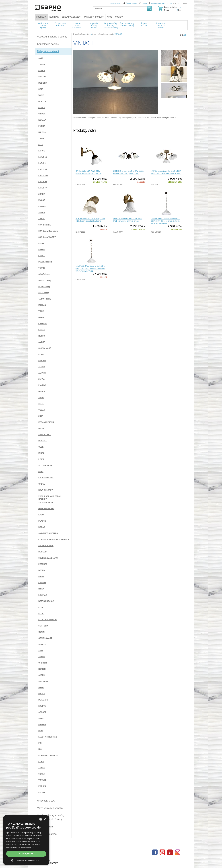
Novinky (119, 17)
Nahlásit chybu (115, 3)
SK (175, 3)
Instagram (178, 852)
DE (179, 3)
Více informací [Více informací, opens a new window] (28, 848)
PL (186, 3)
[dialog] (26, 840)
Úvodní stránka (132, 3)
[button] (26, 860)
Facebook (155, 852)
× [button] (45, 819)
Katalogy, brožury (94, 17)
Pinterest (170, 852)
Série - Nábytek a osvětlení (103, 34)
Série (88, 34)
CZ (172, 3)
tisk (185, 35)
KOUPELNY (41, 17)
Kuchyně (54, 17)
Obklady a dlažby (71, 17)
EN (183, 3)
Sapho (144, 3)
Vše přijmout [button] (26, 854)
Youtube (162, 852)
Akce (109, 17)
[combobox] (41, 819)
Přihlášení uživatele (159, 3)
